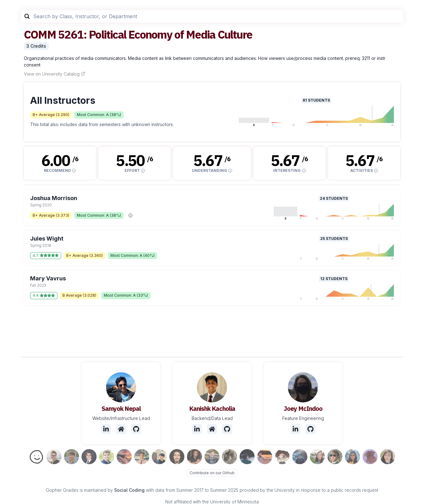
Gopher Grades (62, 490)
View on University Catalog (55, 74)
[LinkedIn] (106, 429)
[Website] (121, 429)
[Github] (136, 429)
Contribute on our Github (212, 473)
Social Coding (129, 490)
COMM (40, 34)
